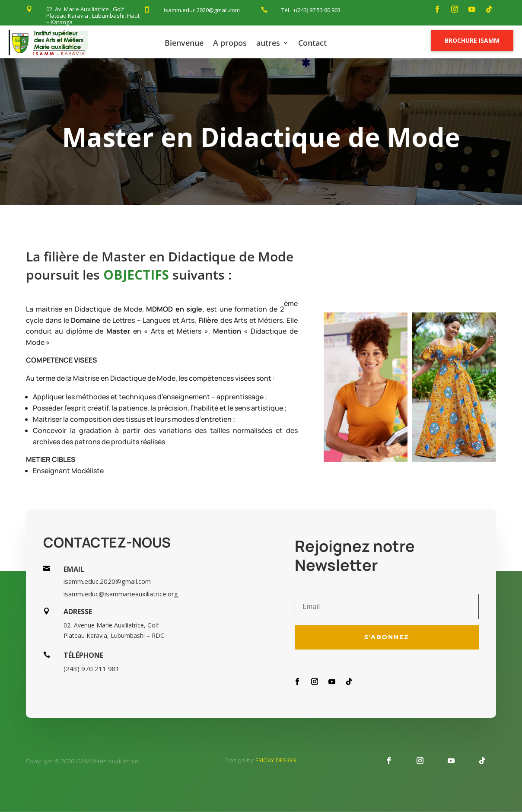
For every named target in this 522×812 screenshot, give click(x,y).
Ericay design (276, 760)
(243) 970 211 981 (92, 669)
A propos (230, 43)
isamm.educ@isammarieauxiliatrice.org (121, 594)
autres (268, 43)
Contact (312, 43)
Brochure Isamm (472, 40)
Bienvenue (184, 43)
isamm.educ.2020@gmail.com (202, 10)
